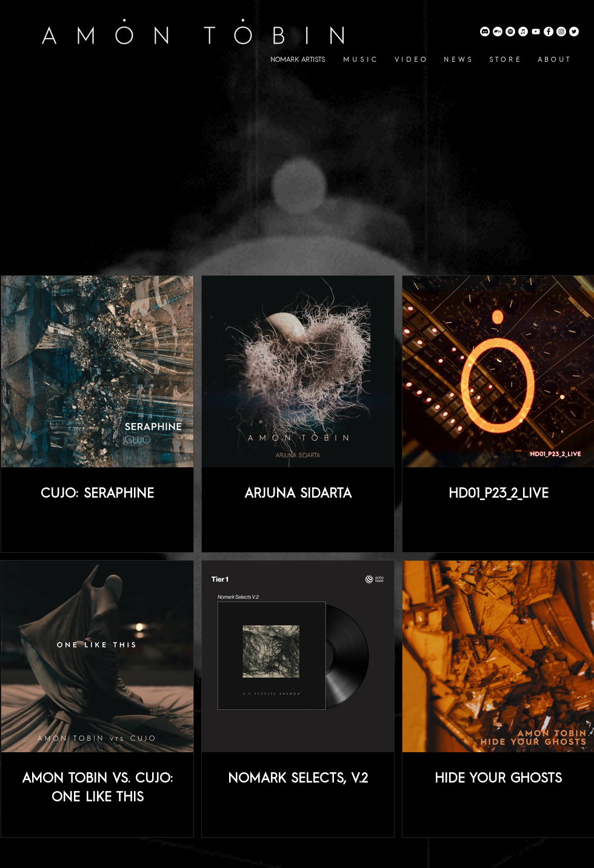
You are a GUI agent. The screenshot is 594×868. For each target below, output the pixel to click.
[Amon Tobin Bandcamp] (498, 32)
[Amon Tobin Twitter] (574, 32)
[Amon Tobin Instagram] (561, 32)
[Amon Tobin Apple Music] (523, 32)
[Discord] (485, 32)
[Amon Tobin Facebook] (549, 32)
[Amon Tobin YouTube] (536, 32)
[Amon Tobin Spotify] (510, 32)
